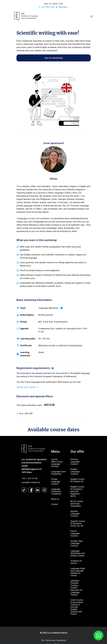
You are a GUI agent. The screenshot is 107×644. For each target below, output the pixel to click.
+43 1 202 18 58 (29, 478)
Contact (55, 504)
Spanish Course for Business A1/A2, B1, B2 (78, 523)
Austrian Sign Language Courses (77, 543)
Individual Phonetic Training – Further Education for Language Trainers (77, 588)
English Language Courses (75, 472)
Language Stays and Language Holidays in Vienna (78, 572)
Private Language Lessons (56, 481)
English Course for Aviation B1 (77, 480)
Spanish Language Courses (75, 514)
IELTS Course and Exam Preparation (77, 504)
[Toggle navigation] (90, 16)
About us (55, 499)
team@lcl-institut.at (31, 482)
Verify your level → (27, 390)
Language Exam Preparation (59, 473)
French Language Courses (75, 533)
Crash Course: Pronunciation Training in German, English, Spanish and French (77, 607)
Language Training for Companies (56, 491)
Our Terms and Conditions (54, 640)
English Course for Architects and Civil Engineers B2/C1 (77, 491)
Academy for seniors (76, 562)
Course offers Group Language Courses (57, 463)
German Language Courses (75, 462)
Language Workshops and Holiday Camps (78, 553)
